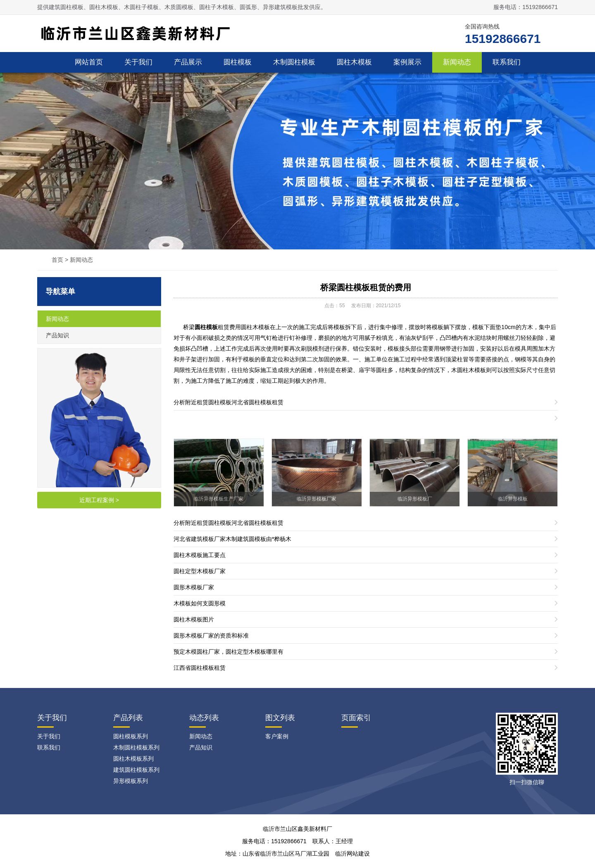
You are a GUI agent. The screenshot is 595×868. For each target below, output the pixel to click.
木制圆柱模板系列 (136, 747)
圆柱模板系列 (131, 736)
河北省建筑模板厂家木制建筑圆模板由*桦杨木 (232, 539)
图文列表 (280, 718)
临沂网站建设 (352, 854)
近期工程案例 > (99, 500)
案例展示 (407, 62)
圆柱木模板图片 (194, 619)
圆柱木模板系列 (133, 759)
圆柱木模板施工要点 (200, 555)
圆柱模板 (238, 62)
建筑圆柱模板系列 (136, 770)
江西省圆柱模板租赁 (200, 668)
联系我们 (507, 62)
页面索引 (356, 718)
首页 (57, 260)
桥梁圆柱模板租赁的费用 (366, 287)
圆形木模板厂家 (194, 587)
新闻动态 (457, 62)
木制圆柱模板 (294, 62)
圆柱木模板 (354, 62)
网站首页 (89, 62)
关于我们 (138, 62)
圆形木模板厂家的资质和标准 (211, 636)
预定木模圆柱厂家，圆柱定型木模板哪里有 (228, 652)
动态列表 (204, 718)
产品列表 (128, 718)
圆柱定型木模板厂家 (200, 571)
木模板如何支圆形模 (200, 603)
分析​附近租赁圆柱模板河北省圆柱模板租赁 (228, 402)
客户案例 (277, 736)
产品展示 (188, 62)
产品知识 (57, 335)
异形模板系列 (131, 781)
